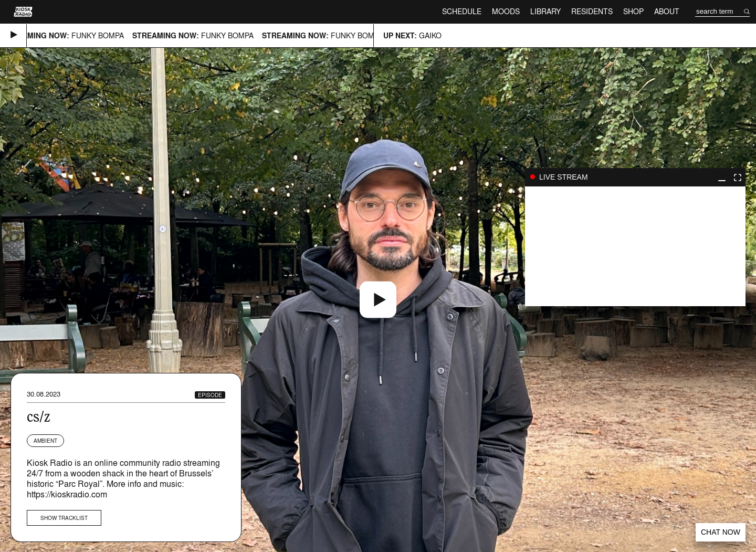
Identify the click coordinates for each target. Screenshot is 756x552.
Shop (633, 11)
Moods (506, 11)
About (667, 11)
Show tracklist (64, 518)
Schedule (462, 11)
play (635, 246)
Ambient (45, 441)
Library (545, 11)
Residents (592, 11)
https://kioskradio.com (67, 494)
